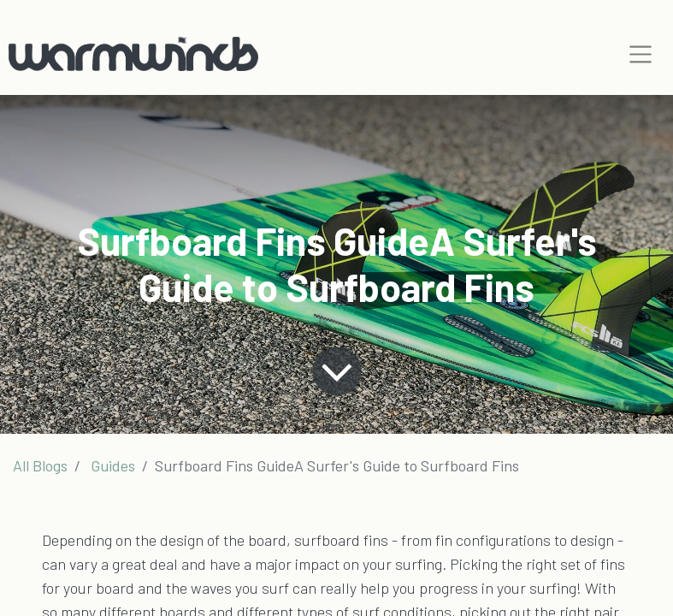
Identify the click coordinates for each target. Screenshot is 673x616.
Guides (113, 465)
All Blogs (40, 465)
